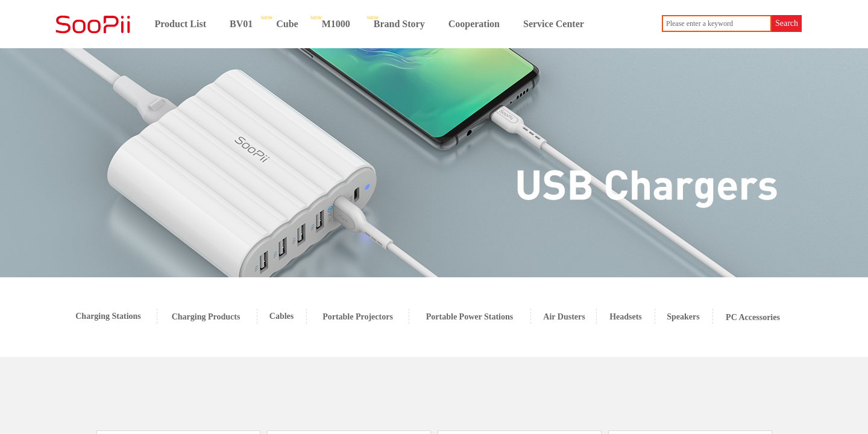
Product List (181, 24)
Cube (287, 24)
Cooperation (474, 24)
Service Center (554, 24)
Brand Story (399, 24)
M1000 (336, 24)
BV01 (241, 24)
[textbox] (717, 24)
